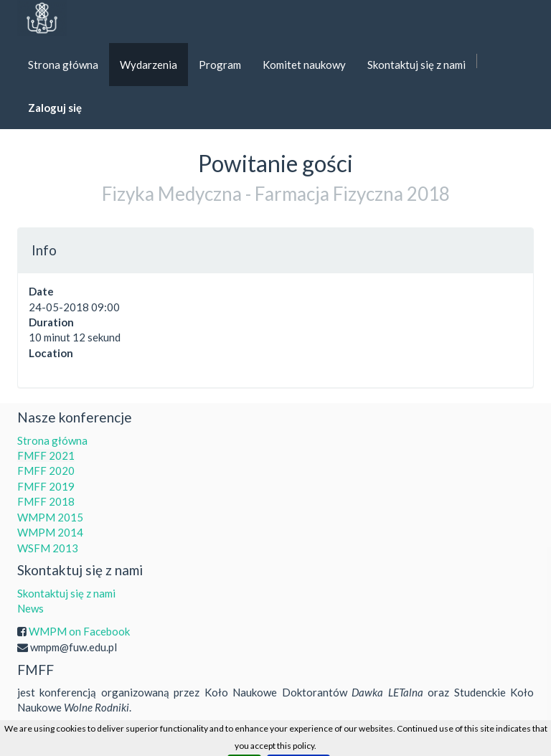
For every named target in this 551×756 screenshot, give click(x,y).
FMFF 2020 (46, 471)
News (30, 608)
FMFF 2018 (46, 501)
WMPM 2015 (50, 517)
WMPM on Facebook (79, 631)
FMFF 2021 (46, 455)
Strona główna (52, 440)
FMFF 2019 (46, 486)
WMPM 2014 (50, 532)
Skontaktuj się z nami (66, 593)
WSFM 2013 (48, 548)
